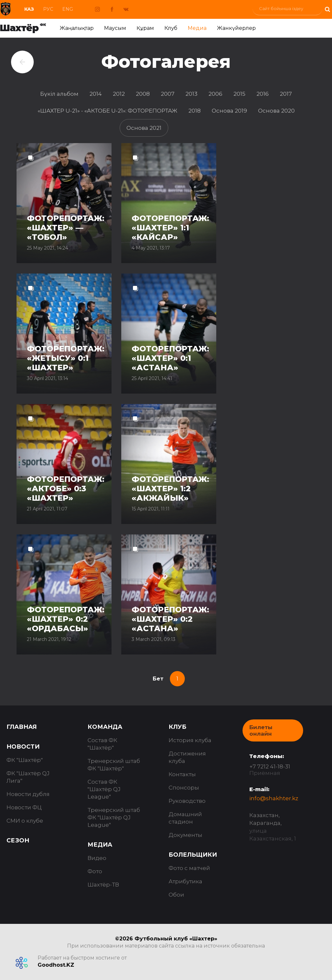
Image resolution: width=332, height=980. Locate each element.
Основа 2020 (276, 111)
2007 (168, 94)
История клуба (190, 740)
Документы (185, 835)
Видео (97, 858)
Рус (48, 9)
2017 (286, 94)
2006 (215, 94)
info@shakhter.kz (274, 798)
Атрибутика (185, 881)
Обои (176, 895)
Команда (105, 727)
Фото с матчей (189, 868)
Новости (23, 747)
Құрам (145, 28)
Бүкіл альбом (59, 94)
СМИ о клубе (25, 821)
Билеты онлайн (261, 730)
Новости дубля (28, 794)
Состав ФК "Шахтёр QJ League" (104, 789)
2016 (263, 94)
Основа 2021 (144, 128)
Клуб (171, 28)
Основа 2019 (229, 111)
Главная (22, 727)
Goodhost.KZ (56, 965)
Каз (29, 9)
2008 (143, 94)
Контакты (182, 774)
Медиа (197, 28)
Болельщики (193, 855)
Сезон (18, 840)
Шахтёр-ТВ (103, 885)
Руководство (187, 801)
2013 (191, 94)
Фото (95, 871)
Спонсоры (184, 788)
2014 (96, 94)
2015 (239, 94)
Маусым (115, 28)
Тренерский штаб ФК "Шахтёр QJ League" (114, 817)
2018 (195, 111)
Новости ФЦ (24, 807)
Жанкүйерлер (236, 28)
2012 (119, 94)
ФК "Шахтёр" (25, 760)
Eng (68, 9)
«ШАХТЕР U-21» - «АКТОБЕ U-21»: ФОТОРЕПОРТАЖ (107, 111)
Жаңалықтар (77, 28)
